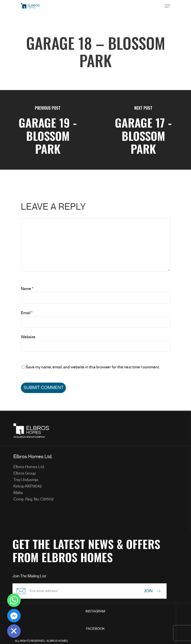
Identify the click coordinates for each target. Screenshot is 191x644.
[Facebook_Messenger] (14, 616)
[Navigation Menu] (167, 6)
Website (28, 337)
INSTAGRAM (95, 611)
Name (27, 289)
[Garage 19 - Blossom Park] (48, 130)
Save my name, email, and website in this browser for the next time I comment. (93, 367)
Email (27, 313)
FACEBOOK (95, 629)
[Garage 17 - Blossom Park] (143, 130)
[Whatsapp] (14, 600)
